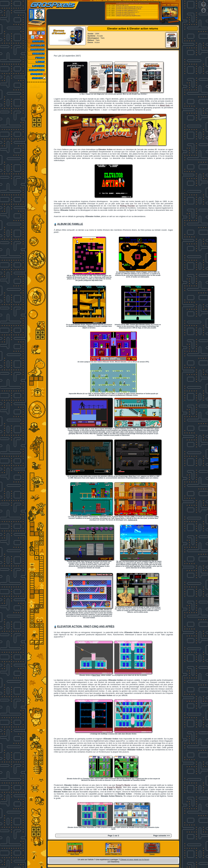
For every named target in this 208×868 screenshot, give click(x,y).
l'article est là (132, 520)
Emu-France (145, 3)
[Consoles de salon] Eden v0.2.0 (125, 14)
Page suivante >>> (162, 836)
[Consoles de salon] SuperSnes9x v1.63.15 (129, 9)
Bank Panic (96, 675)
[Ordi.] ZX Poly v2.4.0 (122, 5)
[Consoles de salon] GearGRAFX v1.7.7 (128, 12)
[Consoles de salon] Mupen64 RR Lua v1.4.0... (130, 7)
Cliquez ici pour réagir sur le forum (135, 859)
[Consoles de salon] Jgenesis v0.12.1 (127, 11)
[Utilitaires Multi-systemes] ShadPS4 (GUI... (129, 16)
